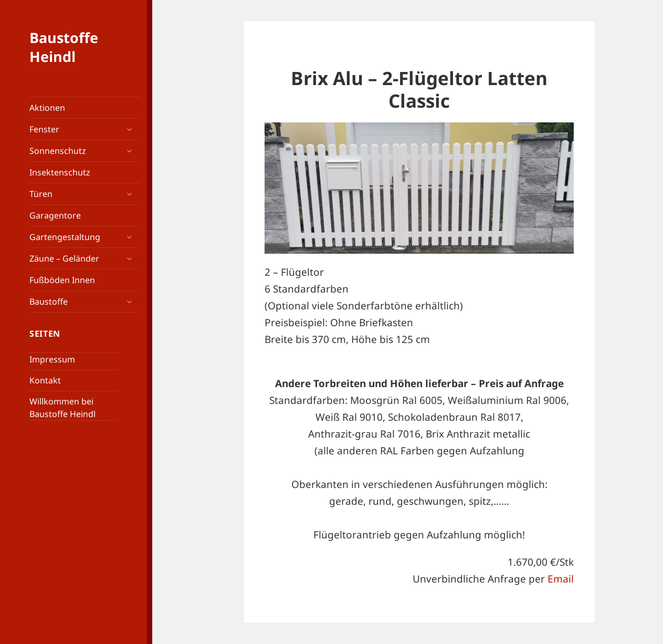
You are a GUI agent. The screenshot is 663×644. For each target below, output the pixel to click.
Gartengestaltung (65, 237)
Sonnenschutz (58, 151)
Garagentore (55, 215)
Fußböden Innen (62, 280)
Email (561, 579)
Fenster (44, 129)
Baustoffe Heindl (64, 47)
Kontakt (45, 380)
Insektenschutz (60, 172)
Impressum (52, 359)
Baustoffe (49, 302)
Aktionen (47, 108)
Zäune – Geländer (64, 258)
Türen (41, 194)
